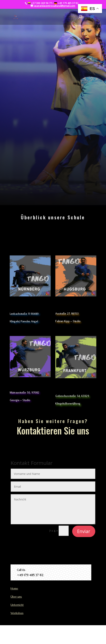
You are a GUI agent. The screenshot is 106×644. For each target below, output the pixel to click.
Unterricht (17, 605)
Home (14, 588)
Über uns (16, 597)
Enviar (84, 531)
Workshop (17, 613)
